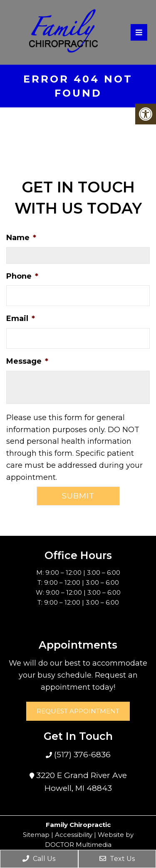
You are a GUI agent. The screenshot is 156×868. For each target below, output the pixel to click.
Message (27, 361)
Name (21, 238)
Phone (22, 276)
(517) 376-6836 (81, 755)
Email (21, 319)
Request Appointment (78, 711)
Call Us (39, 859)
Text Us (117, 859)
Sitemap (36, 835)
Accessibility (74, 835)
